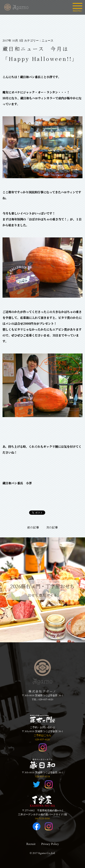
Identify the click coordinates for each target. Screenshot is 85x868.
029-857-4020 (46, 699)
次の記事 (52, 527)
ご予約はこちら (42, 735)
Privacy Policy (50, 844)
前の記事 (33, 527)
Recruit (31, 844)
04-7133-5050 (42, 818)
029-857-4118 (42, 776)
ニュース (48, 41)
